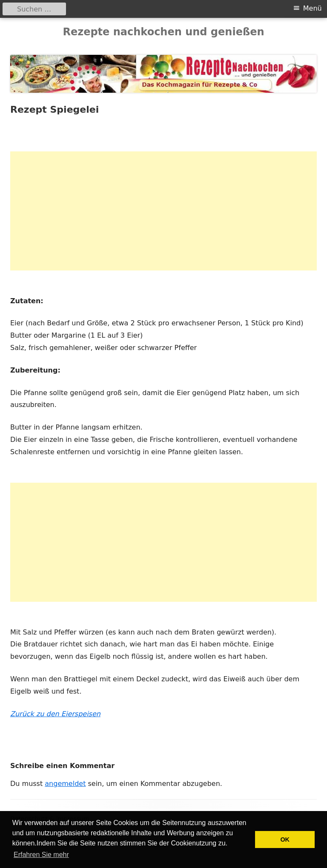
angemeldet (65, 784)
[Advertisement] (163, 211)
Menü (313, 8)
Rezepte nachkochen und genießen (163, 32)
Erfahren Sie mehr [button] (41, 855)
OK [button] (285, 840)
